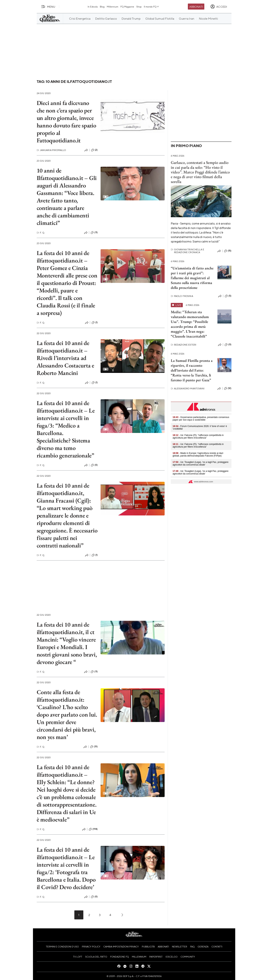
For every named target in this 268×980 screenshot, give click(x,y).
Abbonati (196, 7)
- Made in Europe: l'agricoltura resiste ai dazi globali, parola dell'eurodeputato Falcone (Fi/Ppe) (198, 454)
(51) (94, 747)
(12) (228, 388)
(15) (228, 251)
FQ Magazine (127, 7)
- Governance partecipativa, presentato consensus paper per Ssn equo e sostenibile (201, 419)
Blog (102, 7)
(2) (94, 150)
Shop (139, 7)
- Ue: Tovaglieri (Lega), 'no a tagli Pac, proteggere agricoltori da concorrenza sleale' (201, 463)
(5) (228, 296)
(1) (95, 323)
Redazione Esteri (184, 345)
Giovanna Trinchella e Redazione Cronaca (188, 251)
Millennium (112, 7)
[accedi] (219, 7)
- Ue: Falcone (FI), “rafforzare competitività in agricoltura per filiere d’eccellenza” (198, 436)
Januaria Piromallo (51, 150)
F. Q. (41, 233)
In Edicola (93, 7)
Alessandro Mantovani (188, 389)
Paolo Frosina (182, 296)
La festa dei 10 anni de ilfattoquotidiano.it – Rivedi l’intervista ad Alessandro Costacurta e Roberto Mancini (65, 358)
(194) (93, 829)
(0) (94, 465)
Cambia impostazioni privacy (121, 947)
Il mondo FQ (152, 7)
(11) (94, 233)
